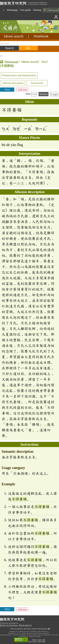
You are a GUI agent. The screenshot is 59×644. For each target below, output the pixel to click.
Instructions (37, 83)
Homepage (12, 10)
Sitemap (37, 10)
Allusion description (13, 83)
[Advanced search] (28, 48)
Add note (22, 90)
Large (54, 94)
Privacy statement (17, 629)
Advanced (53, 10)
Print (7, 90)
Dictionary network (30, 629)
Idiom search (14, 36)
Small (34, 94)
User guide (25, 10)
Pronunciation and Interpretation (19, 75)
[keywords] (29, 43)
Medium (43, 94)
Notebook (41, 36)
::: (4, 10)
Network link (42, 629)
